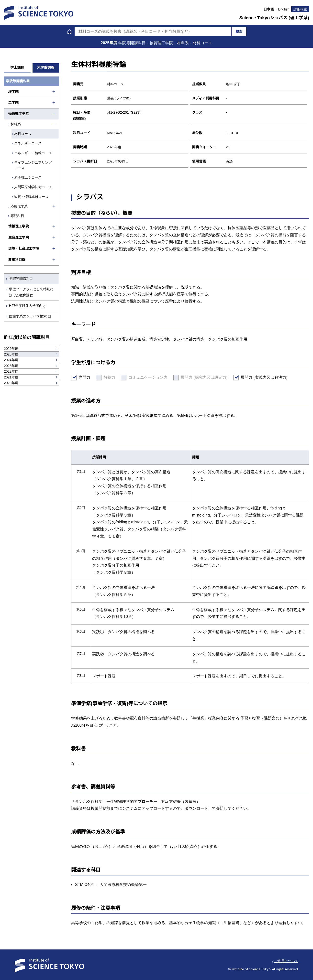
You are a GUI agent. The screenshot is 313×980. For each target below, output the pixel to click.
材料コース (23, 134)
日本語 (269, 9)
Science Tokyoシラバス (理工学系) (274, 18)
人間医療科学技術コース (34, 187)
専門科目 (18, 216)
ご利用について (286, 961)
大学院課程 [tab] (46, 67)
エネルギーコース (28, 143)
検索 (239, 32)
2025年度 (110, 43)
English (284, 9)
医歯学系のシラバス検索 (28, 316)
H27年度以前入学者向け (28, 306)
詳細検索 (300, 9)
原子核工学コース (28, 177)
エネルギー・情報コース (34, 153)
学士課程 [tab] (17, 67)
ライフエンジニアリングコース (34, 165)
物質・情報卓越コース (32, 197)
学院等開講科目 (21, 279)
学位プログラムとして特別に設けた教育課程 (31, 292)
